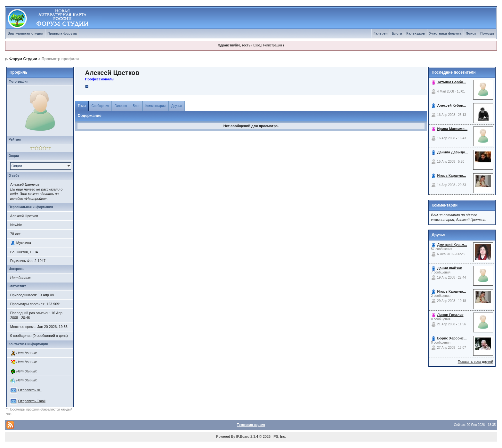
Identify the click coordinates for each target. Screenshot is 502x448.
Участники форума (445, 33)
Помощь (487, 33)
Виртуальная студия (26, 33)
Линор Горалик (450, 315)
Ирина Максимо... (452, 129)
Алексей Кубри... (452, 105)
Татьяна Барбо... (451, 82)
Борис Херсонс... (452, 338)
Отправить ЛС (30, 390)
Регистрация (272, 45)
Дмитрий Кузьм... (452, 245)
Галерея (381, 33)
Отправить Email (32, 401)
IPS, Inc (279, 436)
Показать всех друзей (476, 362)
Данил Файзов (449, 268)
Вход (257, 45)
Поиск (471, 33)
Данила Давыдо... (453, 152)
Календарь (416, 33)
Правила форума (62, 33)
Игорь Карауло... (451, 175)
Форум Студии (23, 59)
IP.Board (243, 436)
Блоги (397, 33)
